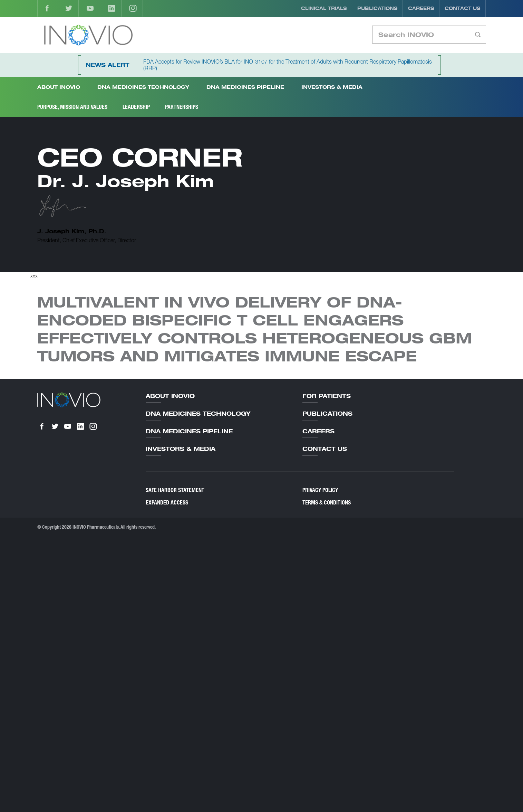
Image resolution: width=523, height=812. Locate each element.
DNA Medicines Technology (143, 87)
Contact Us (463, 8)
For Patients (327, 396)
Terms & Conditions (327, 503)
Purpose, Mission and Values (72, 107)
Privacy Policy (320, 490)
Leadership (136, 107)
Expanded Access (167, 503)
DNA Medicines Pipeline (245, 87)
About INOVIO (59, 87)
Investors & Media (332, 87)
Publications (377, 8)
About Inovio (170, 396)
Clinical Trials (324, 8)
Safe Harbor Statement (175, 490)
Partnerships (182, 107)
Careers (421, 8)
